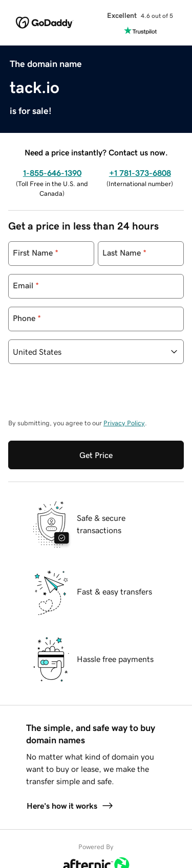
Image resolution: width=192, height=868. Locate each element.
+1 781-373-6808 (140, 173)
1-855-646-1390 (52, 173)
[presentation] (86, 396)
